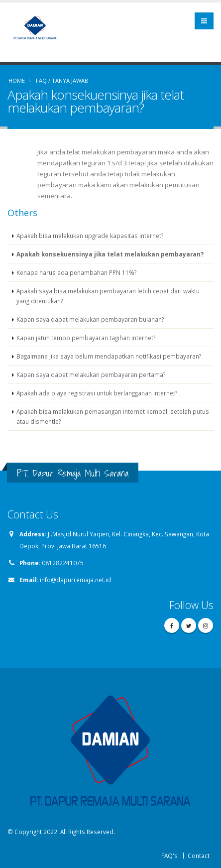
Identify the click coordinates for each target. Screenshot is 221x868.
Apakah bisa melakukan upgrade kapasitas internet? (90, 236)
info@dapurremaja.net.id (75, 580)
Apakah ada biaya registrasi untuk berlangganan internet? (97, 393)
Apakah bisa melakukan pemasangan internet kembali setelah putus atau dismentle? (113, 416)
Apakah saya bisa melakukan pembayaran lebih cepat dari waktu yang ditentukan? (108, 296)
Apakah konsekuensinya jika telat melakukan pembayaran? (110, 254)
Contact (199, 856)
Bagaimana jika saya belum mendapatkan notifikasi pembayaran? (109, 356)
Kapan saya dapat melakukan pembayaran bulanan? (90, 319)
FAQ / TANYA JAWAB (62, 80)
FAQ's (169, 856)
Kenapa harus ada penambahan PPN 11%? (76, 272)
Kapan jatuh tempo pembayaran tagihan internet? (86, 338)
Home (17, 80)
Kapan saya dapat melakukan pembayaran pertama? (91, 374)
